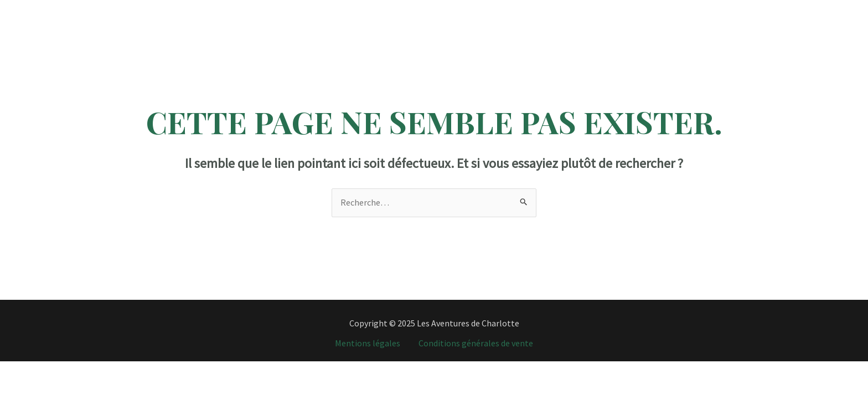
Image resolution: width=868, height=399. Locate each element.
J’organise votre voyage (596, 9)
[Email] (830, 9)
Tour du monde (505, 9)
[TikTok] (793, 9)
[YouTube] (811, 9)
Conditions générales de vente (476, 343)
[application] (326, 9)
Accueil (240, 9)
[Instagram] (775, 9)
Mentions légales (368, 343)
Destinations (301, 9)
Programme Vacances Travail (404, 9)
